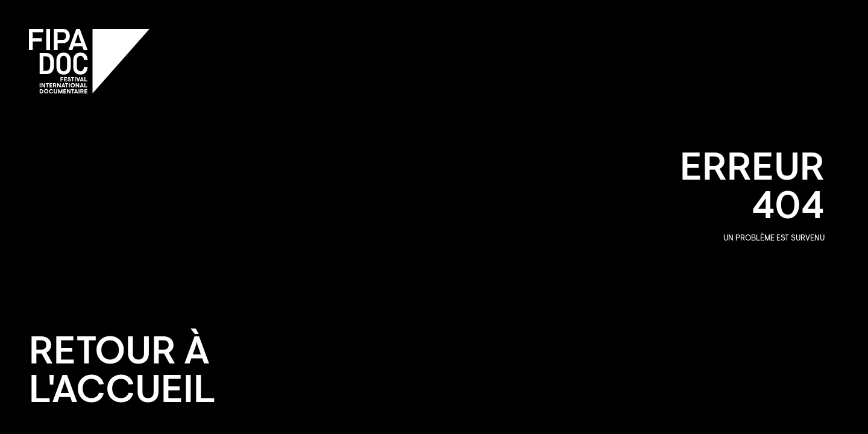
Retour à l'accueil (123, 374)
